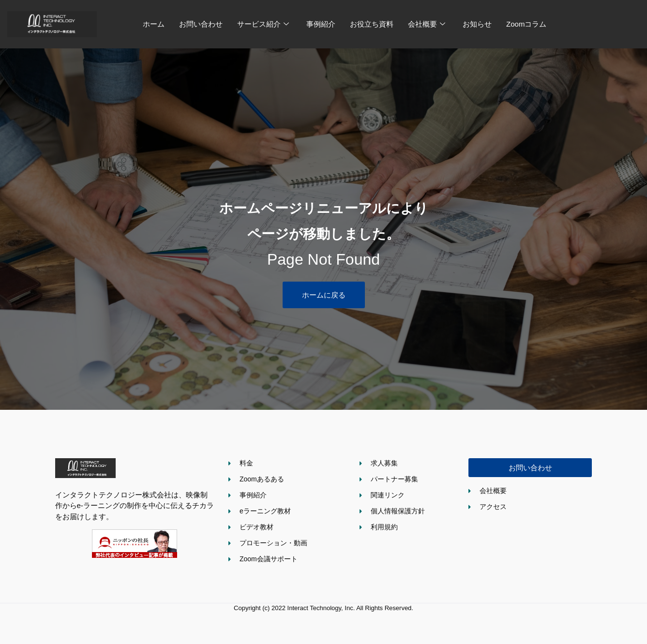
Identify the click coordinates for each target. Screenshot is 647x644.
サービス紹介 (263, 24)
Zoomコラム (526, 24)
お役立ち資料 (372, 24)
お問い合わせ (201, 24)
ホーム (154, 24)
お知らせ (477, 24)
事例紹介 (321, 24)
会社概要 (427, 24)
